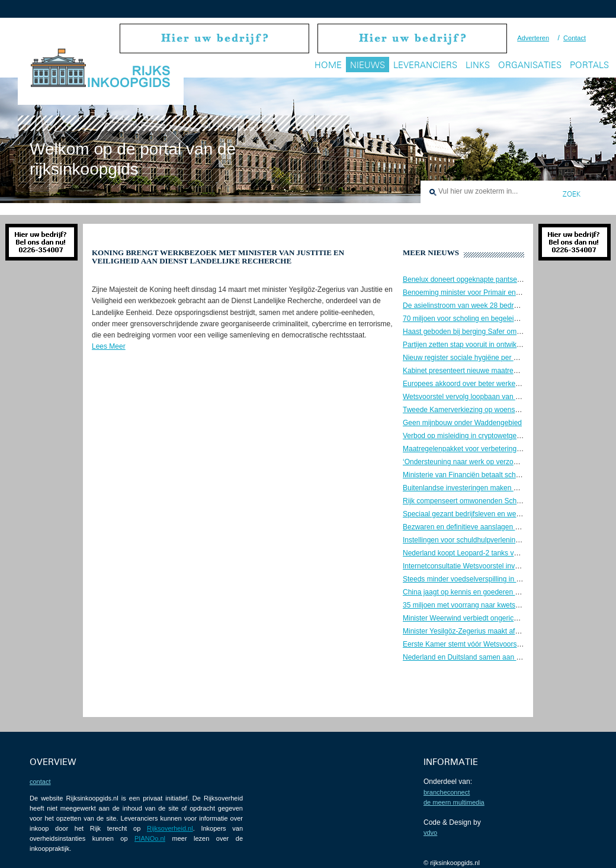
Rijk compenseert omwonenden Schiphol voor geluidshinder (497, 501)
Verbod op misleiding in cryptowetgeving (466, 436)
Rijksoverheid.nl (170, 828)
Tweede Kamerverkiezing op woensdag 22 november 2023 (495, 410)
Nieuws (368, 65)
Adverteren (533, 38)
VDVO (430, 832)
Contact (575, 38)
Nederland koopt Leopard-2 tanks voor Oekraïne (479, 553)
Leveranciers (425, 65)
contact (40, 782)
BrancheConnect (447, 792)
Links (478, 65)
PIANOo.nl (150, 838)
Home (328, 65)
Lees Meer (109, 346)
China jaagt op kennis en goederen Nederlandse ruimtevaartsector (508, 592)
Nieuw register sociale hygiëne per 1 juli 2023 (474, 358)
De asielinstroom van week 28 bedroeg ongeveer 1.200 (490, 306)
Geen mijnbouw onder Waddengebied (462, 423)
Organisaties (530, 65)
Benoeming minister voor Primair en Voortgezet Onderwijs (494, 292)
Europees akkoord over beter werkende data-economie (490, 384)
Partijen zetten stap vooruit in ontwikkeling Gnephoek (486, 345)
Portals (589, 65)
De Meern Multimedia (454, 802)
